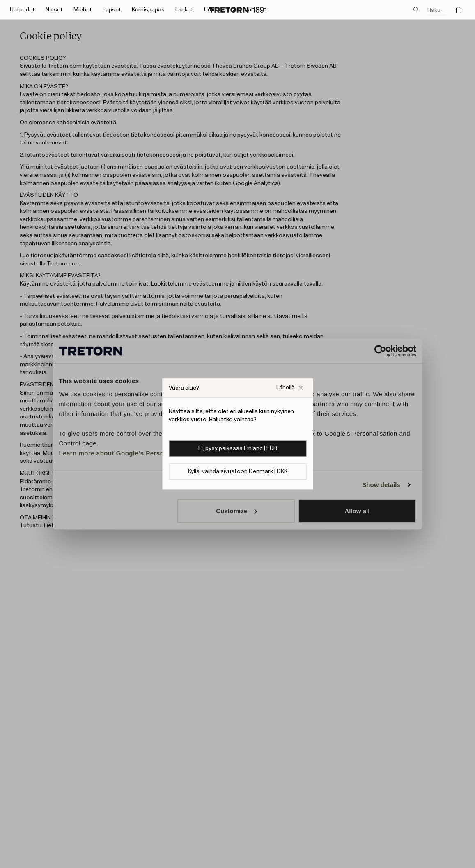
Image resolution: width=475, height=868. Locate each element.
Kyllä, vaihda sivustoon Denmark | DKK (238, 472)
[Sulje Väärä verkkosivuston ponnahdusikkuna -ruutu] (290, 388)
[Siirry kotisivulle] (238, 10)
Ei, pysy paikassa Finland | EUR (238, 449)
